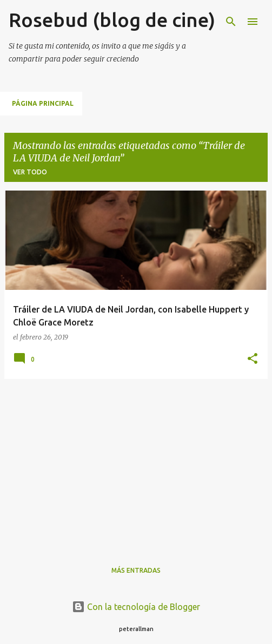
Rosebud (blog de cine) (112, 20)
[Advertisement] (136, 463)
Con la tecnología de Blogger (136, 607)
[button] (253, 359)
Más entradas (136, 570)
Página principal (43, 103)
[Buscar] (231, 22)
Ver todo (30, 172)
